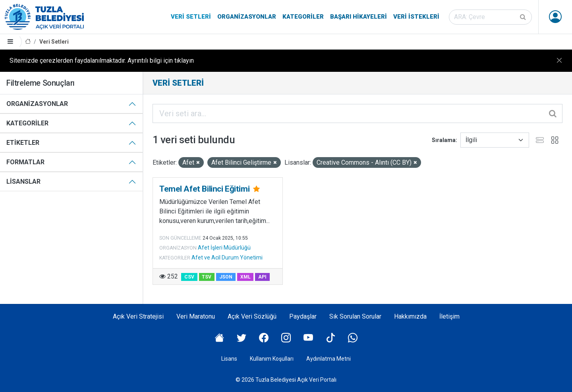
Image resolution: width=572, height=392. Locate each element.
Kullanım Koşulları (272, 359)
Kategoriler (303, 17)
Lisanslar (23, 182)
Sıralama (444, 140)
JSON (226, 277)
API (262, 277)
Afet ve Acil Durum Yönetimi (227, 257)
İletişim (449, 316)
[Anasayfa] (28, 42)
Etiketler (23, 143)
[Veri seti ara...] (357, 113)
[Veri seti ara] (490, 17)
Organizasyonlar (247, 17)
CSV (189, 277)
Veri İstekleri (416, 17)
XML (245, 277)
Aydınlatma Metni (329, 359)
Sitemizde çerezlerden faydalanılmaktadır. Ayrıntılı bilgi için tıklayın (102, 61)
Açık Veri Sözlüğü (252, 316)
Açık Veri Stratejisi (138, 316)
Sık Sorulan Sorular (355, 316)
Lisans (229, 359)
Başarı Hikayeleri (358, 17)
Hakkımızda (410, 316)
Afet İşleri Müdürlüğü (224, 248)
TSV (207, 277)
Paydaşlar (303, 316)
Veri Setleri (191, 17)
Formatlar (25, 162)
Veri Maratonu (196, 316)
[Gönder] (524, 17)
